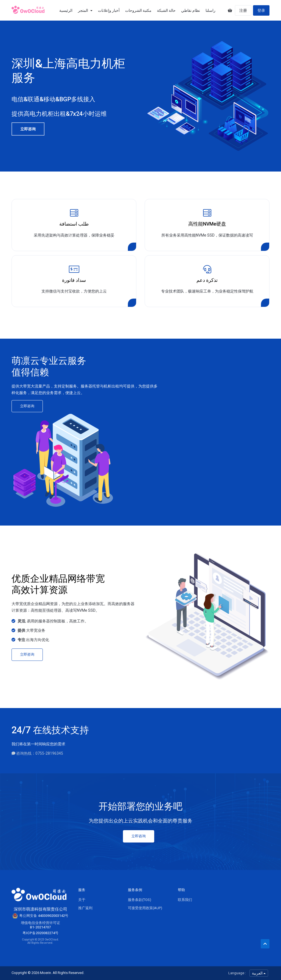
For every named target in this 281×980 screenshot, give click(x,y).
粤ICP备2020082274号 (40, 933)
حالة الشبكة (166, 10)
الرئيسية (66, 10)
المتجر (85, 10)
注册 (243, 10)
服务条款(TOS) (140, 900)
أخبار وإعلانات (109, 10)
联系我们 (185, 900)
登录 (261, 10)
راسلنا (210, 10)
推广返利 (85, 908)
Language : (237, 973)
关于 (82, 900)
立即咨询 (28, 129)
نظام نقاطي (191, 10)
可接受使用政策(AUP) (145, 908)
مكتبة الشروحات (138, 10)
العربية (259, 973)
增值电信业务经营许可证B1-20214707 (40, 925)
